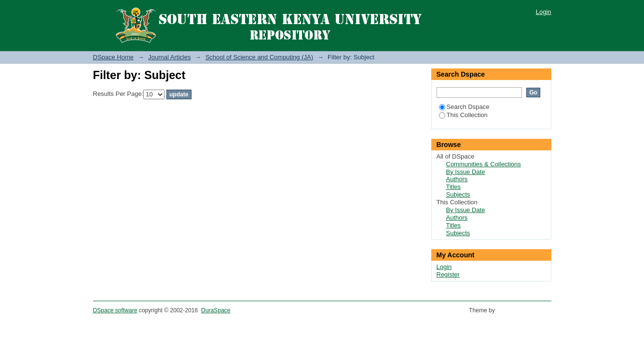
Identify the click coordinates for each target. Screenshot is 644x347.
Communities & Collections (484, 164)
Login (544, 12)
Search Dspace (464, 107)
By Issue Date (466, 172)
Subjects (458, 194)
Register (448, 274)
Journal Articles (169, 57)
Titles (454, 187)
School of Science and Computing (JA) (259, 57)
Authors (457, 179)
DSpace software (115, 310)
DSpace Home (114, 57)
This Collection (463, 115)
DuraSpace (216, 310)
